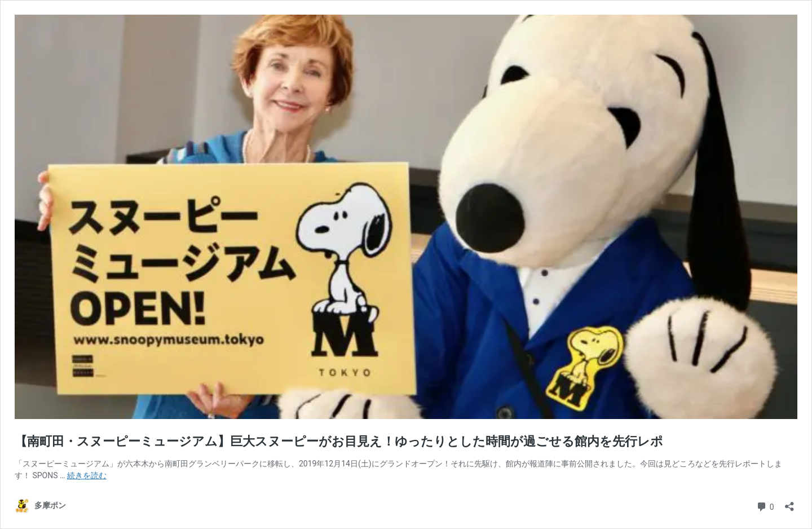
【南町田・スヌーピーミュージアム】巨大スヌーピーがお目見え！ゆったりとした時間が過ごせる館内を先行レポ (339, 441)
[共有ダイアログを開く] (789, 503)
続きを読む (87, 475)
